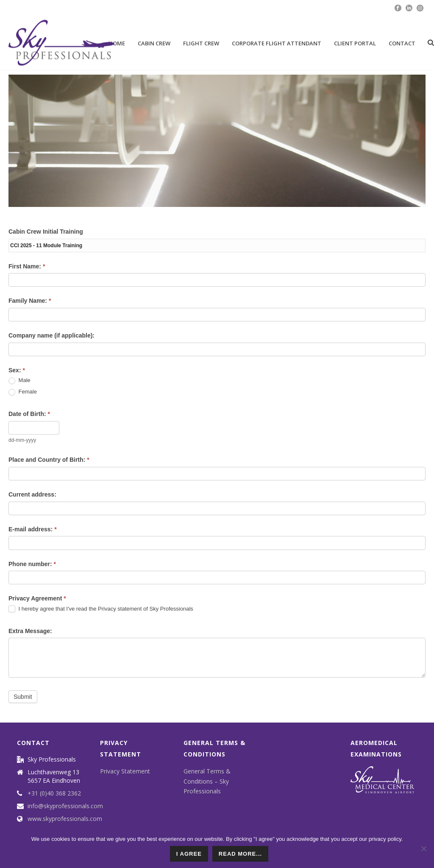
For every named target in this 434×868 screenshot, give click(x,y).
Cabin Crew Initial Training (46, 232)
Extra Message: (30, 631)
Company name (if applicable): (51, 335)
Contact (402, 43)
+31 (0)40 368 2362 (54, 793)
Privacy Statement (125, 771)
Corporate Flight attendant (277, 43)
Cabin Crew (154, 43)
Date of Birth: (29, 414)
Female (23, 392)
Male (19, 381)
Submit (23, 697)
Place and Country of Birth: (49, 460)
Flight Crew (201, 43)
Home (117, 43)
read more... (240, 854)
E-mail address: (33, 529)
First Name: (27, 266)
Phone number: (32, 564)
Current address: (32, 494)
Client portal (355, 43)
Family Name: (30, 301)
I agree (189, 854)
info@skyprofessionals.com (65, 806)
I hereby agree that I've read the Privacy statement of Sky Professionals (101, 609)
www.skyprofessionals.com (65, 819)
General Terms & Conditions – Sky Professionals (207, 781)
